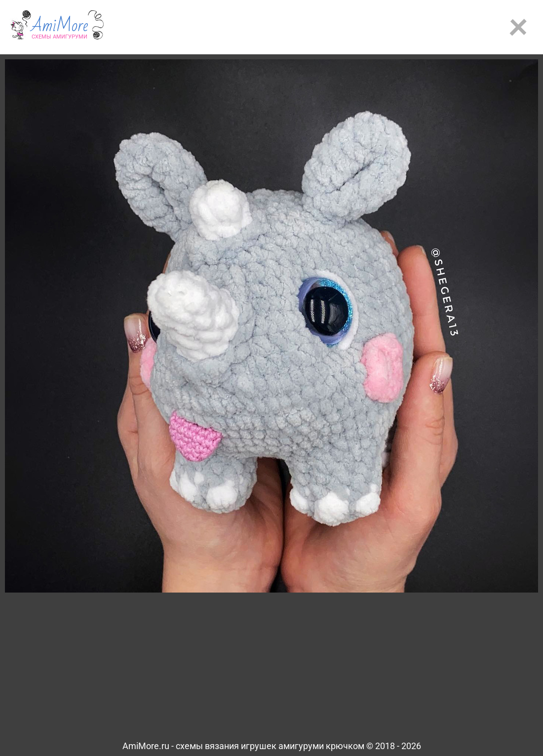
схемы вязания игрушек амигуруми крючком (270, 746)
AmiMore (59, 30)
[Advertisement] (331, 27)
